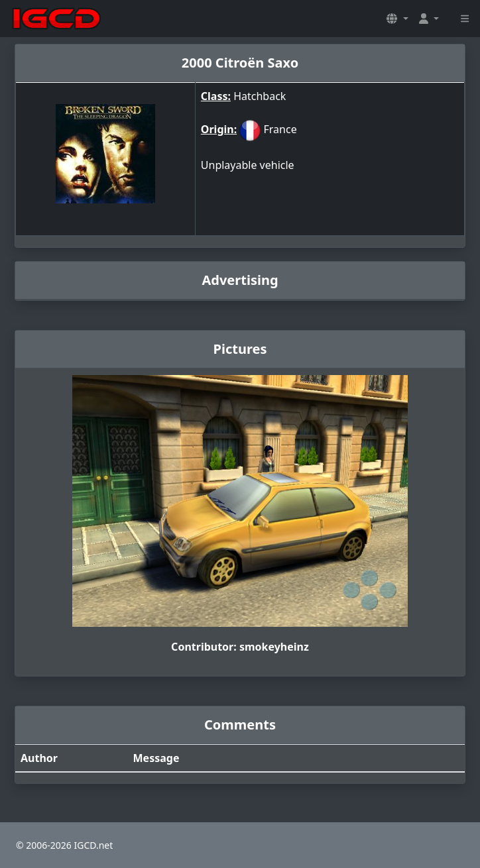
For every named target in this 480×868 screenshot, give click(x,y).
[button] (397, 19)
